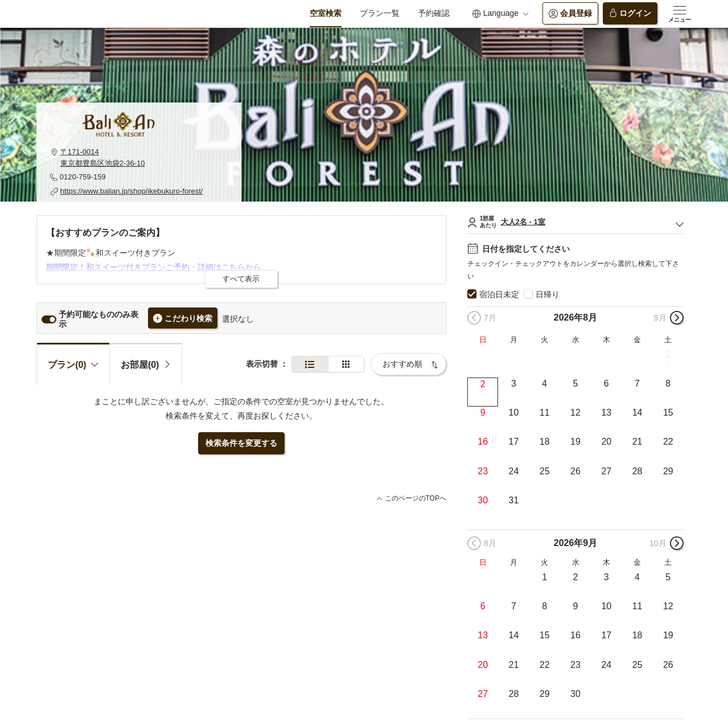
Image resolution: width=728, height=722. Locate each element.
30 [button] (483, 500)
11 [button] (545, 413)
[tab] (146, 364)
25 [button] (545, 471)
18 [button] (545, 442)
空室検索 (326, 13)
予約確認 (434, 13)
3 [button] (514, 383)
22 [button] (668, 442)
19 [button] (575, 442)
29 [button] (668, 471)
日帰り (548, 294)
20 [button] (606, 442)
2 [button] (483, 384)
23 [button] (483, 471)
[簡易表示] (346, 364)
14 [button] (637, 413)
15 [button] (668, 413)
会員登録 (570, 13)
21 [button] (637, 442)
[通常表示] (310, 364)
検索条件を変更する (241, 443)
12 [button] (575, 413)
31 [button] (514, 500)
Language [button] (500, 13)
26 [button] (575, 471)
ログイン (630, 13)
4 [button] (544, 383)
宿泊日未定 (499, 294)
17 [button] (514, 442)
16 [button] (483, 442)
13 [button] (606, 413)
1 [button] (668, 354)
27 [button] (606, 471)
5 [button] (576, 383)
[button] (139, 157)
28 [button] (637, 471)
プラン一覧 (380, 13)
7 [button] (637, 383)
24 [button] (514, 471)
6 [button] (606, 383)
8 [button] (668, 383)
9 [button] (483, 413)
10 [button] (514, 413)
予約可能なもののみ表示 (98, 319)
